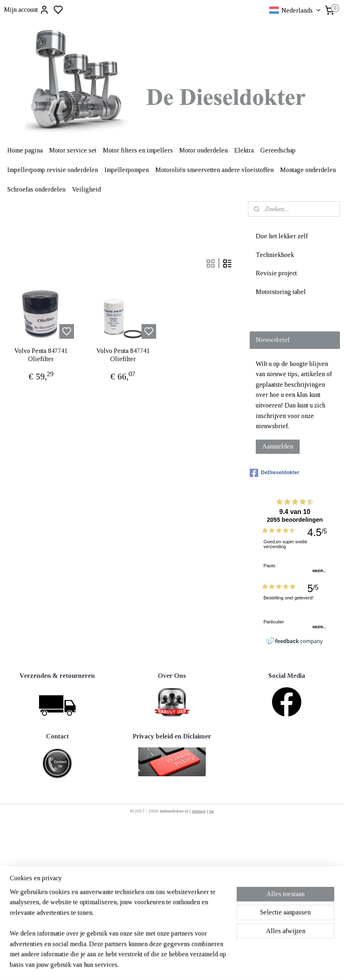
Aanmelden (278, 446)
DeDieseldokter (274, 473)
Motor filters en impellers (138, 150)
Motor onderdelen (204, 150)
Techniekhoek (275, 255)
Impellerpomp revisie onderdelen (53, 170)
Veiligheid (86, 189)
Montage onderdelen (308, 170)
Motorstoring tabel (281, 292)
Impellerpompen (127, 170)
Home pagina (25, 150)
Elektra (244, 150)
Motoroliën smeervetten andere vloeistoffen (214, 170)
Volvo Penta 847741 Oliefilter (41, 355)
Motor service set (73, 150)
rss (211, 811)
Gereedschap (278, 150)
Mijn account (27, 10)
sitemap (199, 811)
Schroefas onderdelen (36, 189)
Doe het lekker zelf (282, 236)
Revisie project (276, 273)
